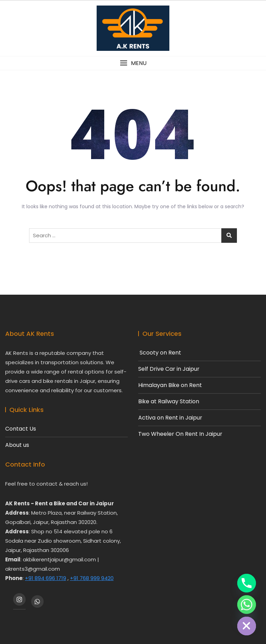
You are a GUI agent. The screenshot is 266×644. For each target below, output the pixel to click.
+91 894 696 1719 (46, 578)
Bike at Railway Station (169, 402)
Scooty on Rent (160, 353)
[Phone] (247, 583)
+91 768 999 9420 (92, 578)
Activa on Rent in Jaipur (170, 418)
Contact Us (21, 429)
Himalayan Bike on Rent (170, 385)
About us (17, 445)
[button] (133, 63)
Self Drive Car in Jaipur (169, 369)
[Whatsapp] (247, 605)
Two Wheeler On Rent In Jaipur (180, 434)
